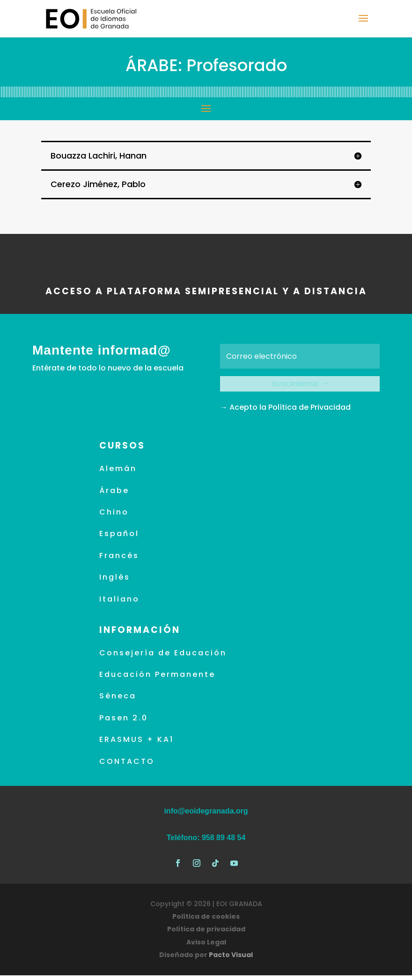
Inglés (115, 582)
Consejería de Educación (163, 657)
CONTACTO (127, 766)
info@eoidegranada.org (206, 816)
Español (119, 539)
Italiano (119, 604)
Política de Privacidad (309, 412)
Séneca (118, 701)
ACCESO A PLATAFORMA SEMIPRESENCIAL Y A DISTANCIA (206, 291)
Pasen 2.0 (124, 722)
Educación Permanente (157, 679)
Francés (119, 560)
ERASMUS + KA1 (136, 744)
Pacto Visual (231, 959)
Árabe (114, 495)
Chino (114, 517)
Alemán (118, 473)
